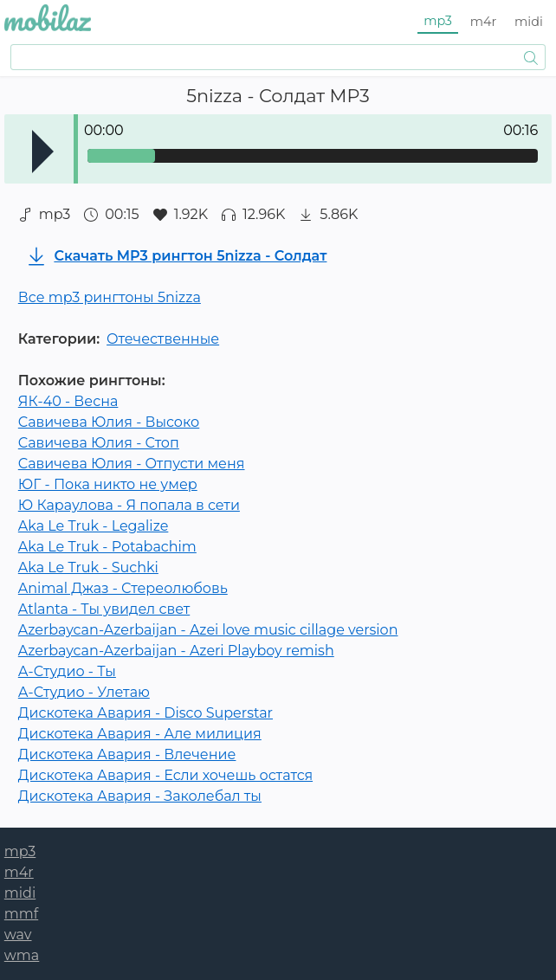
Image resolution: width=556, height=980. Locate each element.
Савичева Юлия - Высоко (109, 422)
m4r (484, 22)
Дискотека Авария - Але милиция (140, 734)
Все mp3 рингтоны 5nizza (110, 297)
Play (43, 152)
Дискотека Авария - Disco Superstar (145, 713)
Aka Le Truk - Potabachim (107, 547)
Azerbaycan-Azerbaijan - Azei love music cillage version (208, 630)
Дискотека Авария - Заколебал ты (140, 796)
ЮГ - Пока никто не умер (108, 484)
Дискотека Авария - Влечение (127, 754)
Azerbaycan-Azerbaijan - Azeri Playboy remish (176, 651)
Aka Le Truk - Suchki (88, 567)
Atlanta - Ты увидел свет (104, 609)
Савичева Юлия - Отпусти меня (132, 464)
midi (529, 22)
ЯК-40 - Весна (68, 401)
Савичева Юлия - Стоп (99, 443)
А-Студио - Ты (67, 671)
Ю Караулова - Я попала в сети (129, 505)
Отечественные (163, 339)
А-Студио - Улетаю (84, 692)
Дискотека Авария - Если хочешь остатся (165, 775)
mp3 (438, 21)
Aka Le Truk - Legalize (94, 526)
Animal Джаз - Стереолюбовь (123, 588)
